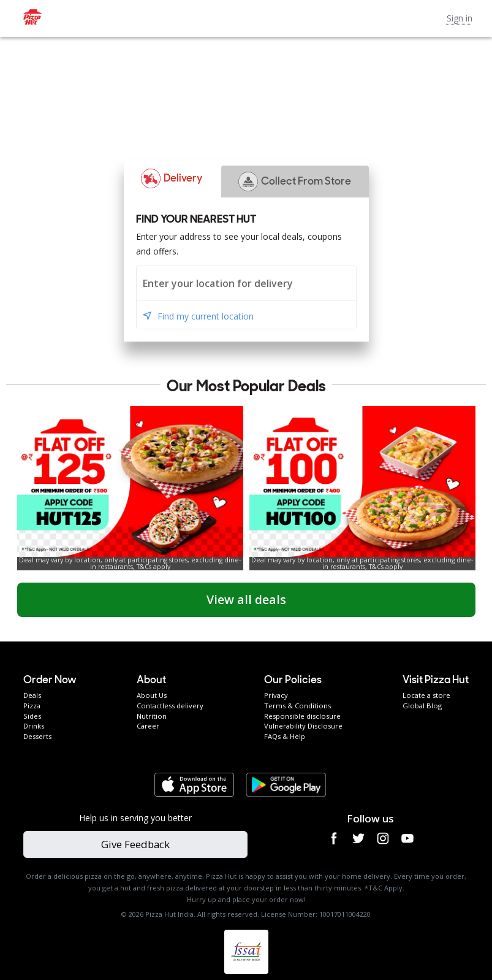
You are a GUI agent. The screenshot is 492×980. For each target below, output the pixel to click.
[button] (172, 178)
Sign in (460, 18)
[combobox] (246, 283)
